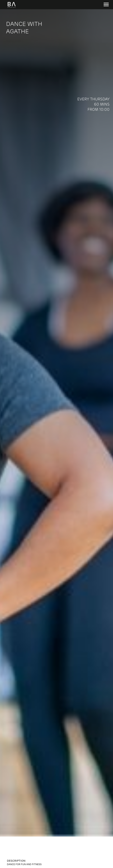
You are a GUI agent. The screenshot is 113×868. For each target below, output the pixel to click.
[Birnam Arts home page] (12, 8)
